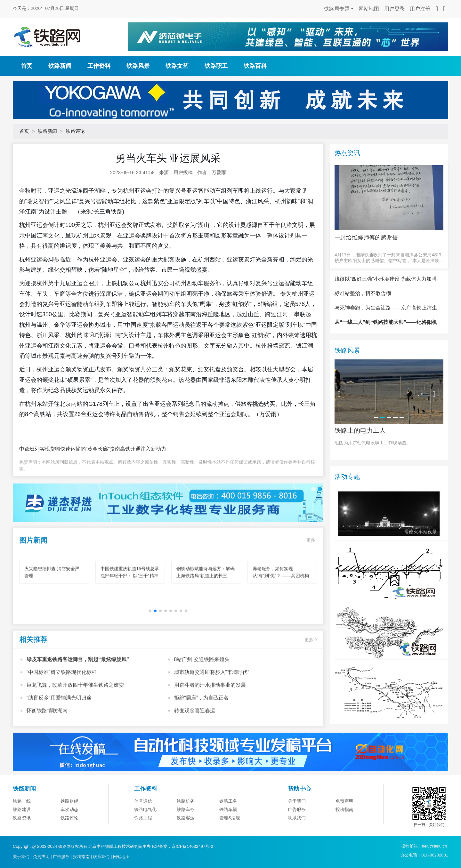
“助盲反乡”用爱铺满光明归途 (59, 727)
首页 (27, 66)
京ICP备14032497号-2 (192, 846)
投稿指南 (81, 857)
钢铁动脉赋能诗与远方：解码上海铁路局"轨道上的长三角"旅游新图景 (206, 605)
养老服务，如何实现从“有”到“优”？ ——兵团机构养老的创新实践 (281, 605)
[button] (155, 640)
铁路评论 (75, 131)
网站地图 (369, 9)
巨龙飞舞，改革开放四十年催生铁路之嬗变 (75, 714)
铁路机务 (186, 833)
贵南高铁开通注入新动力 (138, 449)
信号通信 (143, 833)
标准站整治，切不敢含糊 (363, 325)
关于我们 (297, 833)
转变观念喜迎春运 (195, 739)
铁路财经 (69, 833)
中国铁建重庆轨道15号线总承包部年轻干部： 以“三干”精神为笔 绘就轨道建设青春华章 (130, 605)
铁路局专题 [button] (337, 9)
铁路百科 (255, 66)
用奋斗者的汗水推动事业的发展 (210, 714)
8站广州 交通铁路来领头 (202, 688)
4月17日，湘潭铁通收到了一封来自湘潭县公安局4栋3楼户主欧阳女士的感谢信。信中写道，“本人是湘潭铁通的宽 (389, 258)
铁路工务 (228, 833)
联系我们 (101, 857)
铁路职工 (216, 66)
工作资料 (99, 66)
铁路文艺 (177, 66)
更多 (311, 569)
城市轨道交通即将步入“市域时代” (212, 701)
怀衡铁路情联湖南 (47, 739)
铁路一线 (22, 833)
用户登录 (394, 9)
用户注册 (420, 9)
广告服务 (61, 857)
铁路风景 (138, 66)
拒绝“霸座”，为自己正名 (202, 727)
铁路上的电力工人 (360, 462)
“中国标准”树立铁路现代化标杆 (62, 701)
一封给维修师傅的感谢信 (366, 237)
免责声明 (344, 833)
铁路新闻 (60, 66)
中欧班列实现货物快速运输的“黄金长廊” (65, 449)
